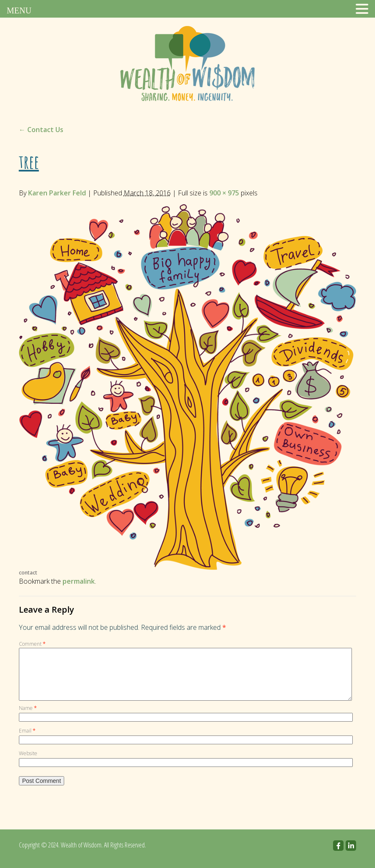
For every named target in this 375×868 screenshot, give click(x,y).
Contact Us (41, 130)
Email (27, 741)
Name (28, 718)
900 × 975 (224, 193)
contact (28, 573)
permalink (79, 581)
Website (28, 763)
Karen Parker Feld (57, 193)
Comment (32, 644)
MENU (19, 10)
